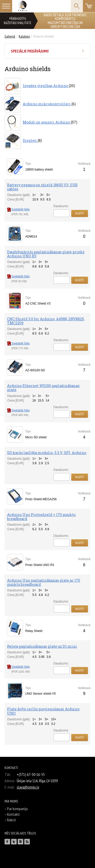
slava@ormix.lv (28, 787)
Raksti (11, 820)
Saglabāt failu (18, 209)
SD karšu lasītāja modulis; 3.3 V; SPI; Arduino (47, 453)
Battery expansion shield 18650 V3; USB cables (42, 187)
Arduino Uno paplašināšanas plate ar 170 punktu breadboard (44, 582)
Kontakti (13, 814)
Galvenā (10, 36)
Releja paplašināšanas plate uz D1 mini (42, 646)
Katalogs (24, 36)
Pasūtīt (80, 213)
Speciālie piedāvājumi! (30, 51)
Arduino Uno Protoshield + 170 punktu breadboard (41, 517)
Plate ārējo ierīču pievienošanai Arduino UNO (43, 711)
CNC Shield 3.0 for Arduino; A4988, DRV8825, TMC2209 (46, 321)
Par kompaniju (17, 809)
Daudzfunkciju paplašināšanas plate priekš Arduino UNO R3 (46, 254)
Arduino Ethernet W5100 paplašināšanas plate (43, 388)
